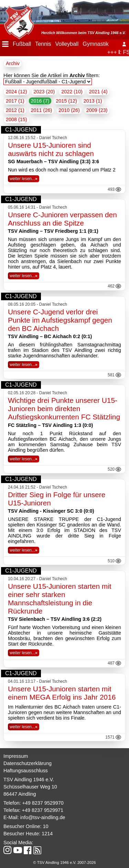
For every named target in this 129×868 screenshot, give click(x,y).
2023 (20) (44, 92)
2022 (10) (72, 92)
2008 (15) (17, 119)
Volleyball (67, 44)
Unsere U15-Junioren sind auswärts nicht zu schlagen (51, 149)
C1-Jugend (21, 130)
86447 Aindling (20, 794)
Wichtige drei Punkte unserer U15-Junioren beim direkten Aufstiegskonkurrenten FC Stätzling (64, 409)
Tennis (43, 44)
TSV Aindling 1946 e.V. (29, 780)
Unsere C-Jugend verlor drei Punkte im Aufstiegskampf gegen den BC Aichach (60, 320)
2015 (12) (66, 101)
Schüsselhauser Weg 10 (30, 787)
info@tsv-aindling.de (43, 817)
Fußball (22, 44)
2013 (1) (93, 101)
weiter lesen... (24, 179)
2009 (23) (97, 110)
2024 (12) (17, 92)
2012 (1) (15, 110)
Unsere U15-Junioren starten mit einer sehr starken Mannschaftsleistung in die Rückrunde (60, 599)
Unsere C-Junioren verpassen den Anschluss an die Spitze (62, 219)
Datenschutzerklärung (28, 763)
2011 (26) (42, 110)
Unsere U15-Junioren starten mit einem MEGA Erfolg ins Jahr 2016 (62, 693)
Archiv (13, 63)
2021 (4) (98, 92)
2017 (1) (15, 101)
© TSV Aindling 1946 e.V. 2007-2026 (65, 862)
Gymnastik (96, 44)
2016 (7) (40, 101)
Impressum (16, 756)
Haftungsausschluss (26, 771)
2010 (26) (69, 110)
